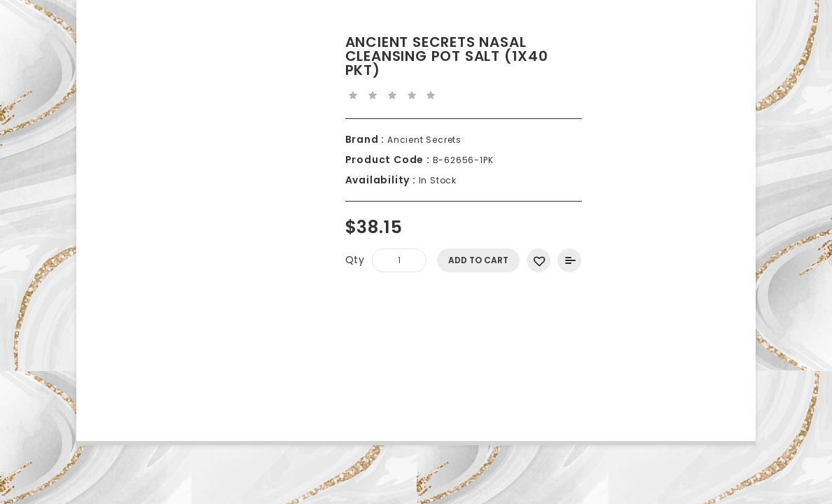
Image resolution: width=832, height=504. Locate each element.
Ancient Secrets (423, 140)
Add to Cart (478, 260)
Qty (355, 260)
